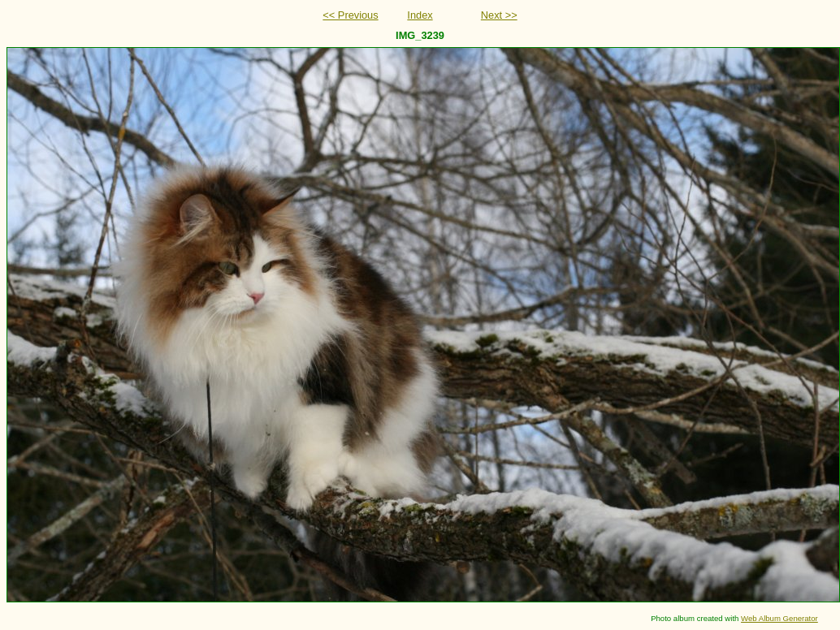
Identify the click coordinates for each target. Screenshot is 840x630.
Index (420, 15)
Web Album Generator (779, 618)
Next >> (499, 15)
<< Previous (350, 15)
